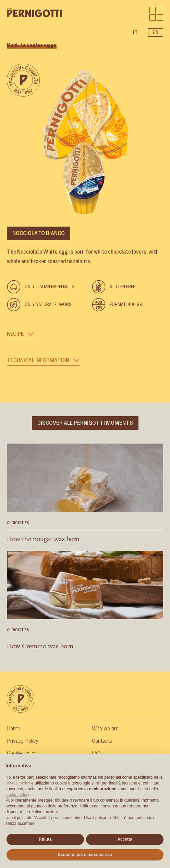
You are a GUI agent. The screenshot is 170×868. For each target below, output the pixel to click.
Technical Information (43, 360)
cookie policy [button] (17, 795)
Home (14, 729)
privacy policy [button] (18, 783)
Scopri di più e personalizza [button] (85, 855)
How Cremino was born (40, 646)
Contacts (102, 741)
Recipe (20, 334)
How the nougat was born (43, 539)
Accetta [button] (125, 839)
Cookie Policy (22, 753)
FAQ (96, 753)
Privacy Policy (23, 741)
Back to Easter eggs (32, 45)
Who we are (105, 729)
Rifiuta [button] (45, 839)
